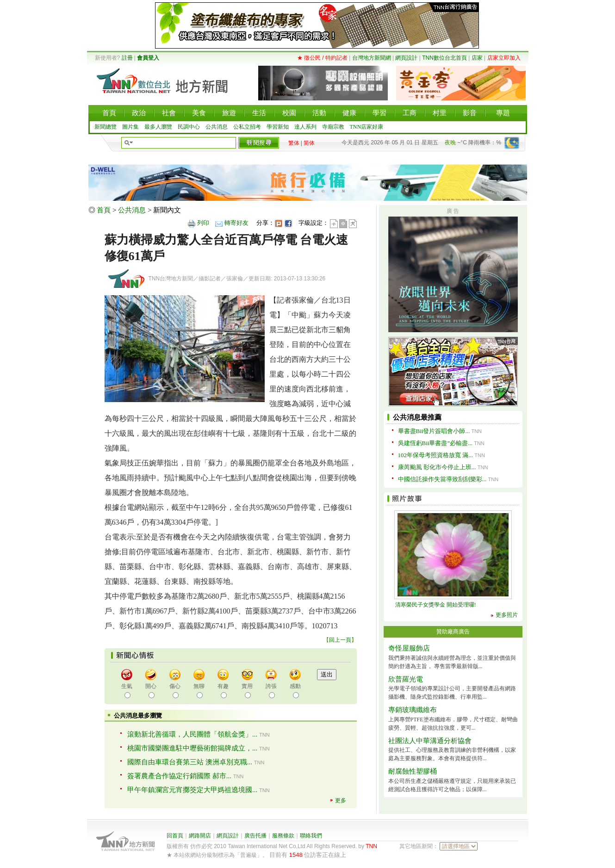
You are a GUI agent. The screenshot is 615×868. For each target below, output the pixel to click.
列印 (203, 223)
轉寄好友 (236, 223)
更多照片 (507, 615)
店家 (477, 58)
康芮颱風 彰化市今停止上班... (437, 467)
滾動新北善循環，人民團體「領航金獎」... (192, 734)
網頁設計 (406, 58)
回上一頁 (340, 640)
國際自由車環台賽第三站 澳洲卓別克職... (190, 762)
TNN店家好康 (367, 127)
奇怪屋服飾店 (409, 648)
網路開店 (200, 836)
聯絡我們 (311, 836)
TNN (371, 846)
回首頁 (175, 836)
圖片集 (130, 127)
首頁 (104, 210)
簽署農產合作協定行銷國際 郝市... (179, 776)
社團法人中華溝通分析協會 (430, 741)
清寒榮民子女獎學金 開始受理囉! (436, 605)
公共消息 (217, 127)
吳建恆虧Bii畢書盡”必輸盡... (435, 443)
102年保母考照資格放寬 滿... (436, 455)
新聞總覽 (106, 127)
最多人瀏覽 (158, 127)
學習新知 (278, 127)
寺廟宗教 (333, 127)
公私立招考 (247, 127)
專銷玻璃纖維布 (413, 710)
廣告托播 (255, 836)
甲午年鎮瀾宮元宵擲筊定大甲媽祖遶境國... (192, 790)
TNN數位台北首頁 (444, 58)
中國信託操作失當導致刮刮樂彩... (442, 479)
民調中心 (189, 127)
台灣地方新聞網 (372, 58)
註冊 (127, 58)
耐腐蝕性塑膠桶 (413, 771)
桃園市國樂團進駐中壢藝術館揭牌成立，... (192, 748)
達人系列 (305, 127)
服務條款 (283, 836)
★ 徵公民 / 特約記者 (322, 58)
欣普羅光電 (406, 679)
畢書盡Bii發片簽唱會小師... (434, 431)
